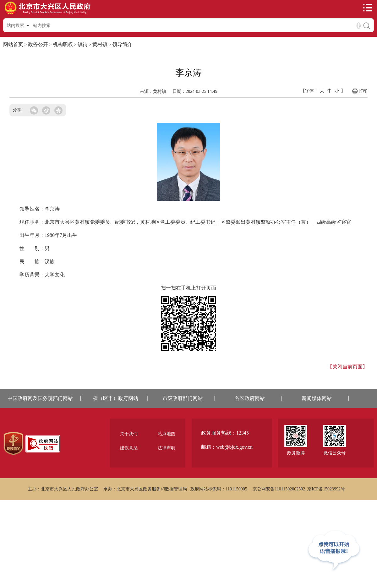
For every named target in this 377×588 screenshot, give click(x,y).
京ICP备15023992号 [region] (326, 489)
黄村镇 (100, 44)
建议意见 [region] (129, 448)
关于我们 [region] (129, 434)
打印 (360, 91)
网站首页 (13, 44)
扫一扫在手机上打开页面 (188, 288)
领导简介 (122, 44)
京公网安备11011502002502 (279, 489)
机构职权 (63, 44)
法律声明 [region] (167, 448)
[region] (13, 444)
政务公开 (38, 44)
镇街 (83, 44)
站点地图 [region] (167, 434)
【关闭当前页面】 (347, 367)
